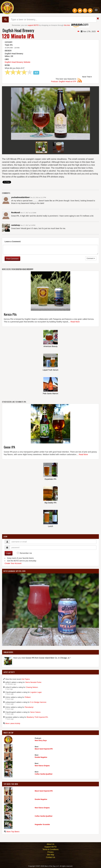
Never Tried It (87, 77)
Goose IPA (9, 447)
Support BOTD (50, 847)
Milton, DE (9, 56)
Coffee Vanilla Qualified (43, 774)
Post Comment (12, 259)
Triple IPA (9, 45)
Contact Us (50, 857)
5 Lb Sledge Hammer (38, 702)
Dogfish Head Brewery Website (17, 62)
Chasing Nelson (32, 687)
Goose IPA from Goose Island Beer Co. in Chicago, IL (48, 658)
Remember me (26, 553)
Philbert (28, 697)
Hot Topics (26, 679)
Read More (75, 322)
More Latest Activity (13, 723)
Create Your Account (13, 563)
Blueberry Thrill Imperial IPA (37, 717)
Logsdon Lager (36, 692)
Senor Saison (35, 712)
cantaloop (16, 225)
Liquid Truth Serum (50, 370)
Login (9, 553)
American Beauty (51, 346)
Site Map (50, 855)
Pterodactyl (29, 707)
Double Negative (41, 757)
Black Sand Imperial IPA (44, 749)
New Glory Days (41, 740)
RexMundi (16, 213)
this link (67, 25)
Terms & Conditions (50, 849)
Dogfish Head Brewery (18, 30)
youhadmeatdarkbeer (21, 197)
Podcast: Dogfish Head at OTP (64, 82)
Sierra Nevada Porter (33, 682)
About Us (50, 844)
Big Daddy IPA (50, 503)
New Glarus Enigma (42, 766)
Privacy (50, 852)
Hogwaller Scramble (42, 824)
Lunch (50, 526)
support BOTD (33, 25)
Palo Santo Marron (51, 394)
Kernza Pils (10, 314)
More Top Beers (13, 832)
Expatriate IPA (50, 479)
